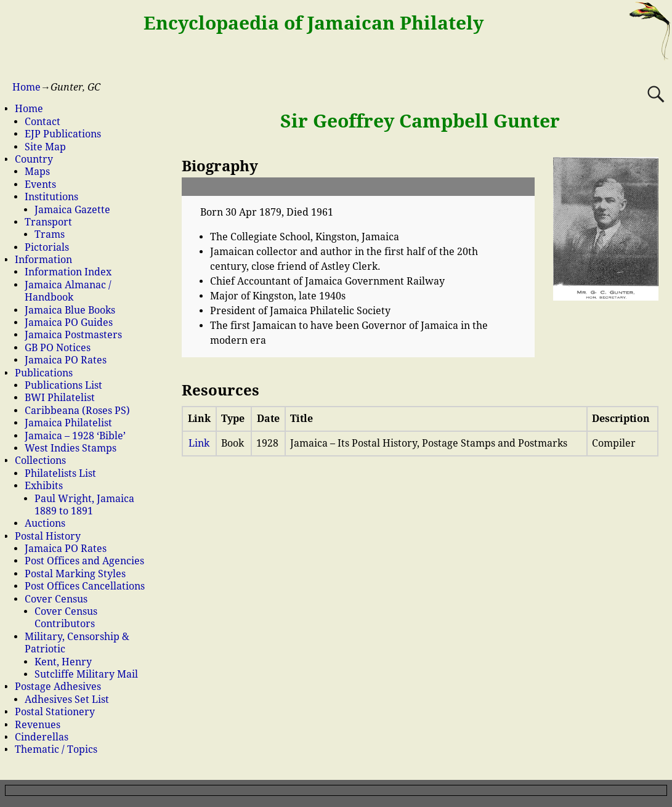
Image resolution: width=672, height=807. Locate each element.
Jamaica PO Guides (69, 322)
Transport (48, 222)
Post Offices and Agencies (84, 561)
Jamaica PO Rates (66, 360)
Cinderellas (42, 737)
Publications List (63, 385)
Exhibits (44, 486)
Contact (43, 122)
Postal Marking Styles (75, 574)
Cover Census (56, 599)
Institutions (51, 197)
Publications (44, 373)
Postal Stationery (55, 712)
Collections (40, 460)
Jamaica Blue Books (70, 310)
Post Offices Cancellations (85, 586)
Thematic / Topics (56, 749)
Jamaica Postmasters (73, 335)
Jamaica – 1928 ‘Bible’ (75, 436)
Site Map (45, 147)
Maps (37, 172)
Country (34, 159)
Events (40, 185)
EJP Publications (63, 134)
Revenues (38, 725)
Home (26, 87)
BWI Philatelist (60, 398)
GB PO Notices (58, 348)
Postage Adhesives (58, 687)
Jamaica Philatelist (68, 423)
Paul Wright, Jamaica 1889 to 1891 (84, 505)
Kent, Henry (63, 662)
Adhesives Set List (67, 700)
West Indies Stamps (71, 448)
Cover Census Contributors (66, 618)
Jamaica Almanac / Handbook (68, 291)
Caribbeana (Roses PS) (77, 411)
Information (43, 260)
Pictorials (47, 247)
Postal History (48, 536)
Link (199, 443)
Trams (50, 234)
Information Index (68, 272)
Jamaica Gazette (72, 210)
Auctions (45, 523)
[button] (358, 187)
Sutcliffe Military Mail (86, 674)
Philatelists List (60, 473)
